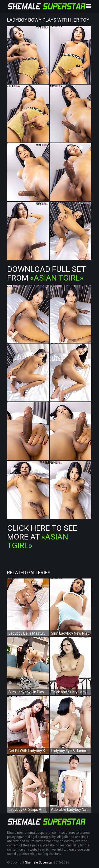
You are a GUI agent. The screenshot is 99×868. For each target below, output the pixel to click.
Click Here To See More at (42, 537)
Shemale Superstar (39, 862)
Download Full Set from (46, 273)
